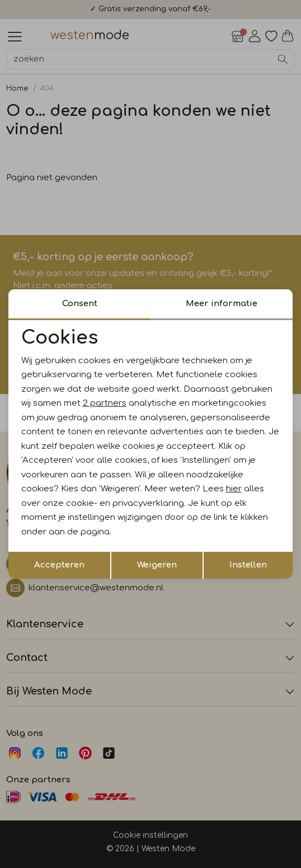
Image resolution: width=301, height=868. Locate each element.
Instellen (248, 565)
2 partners (105, 403)
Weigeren (157, 565)
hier (234, 489)
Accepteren (59, 565)
